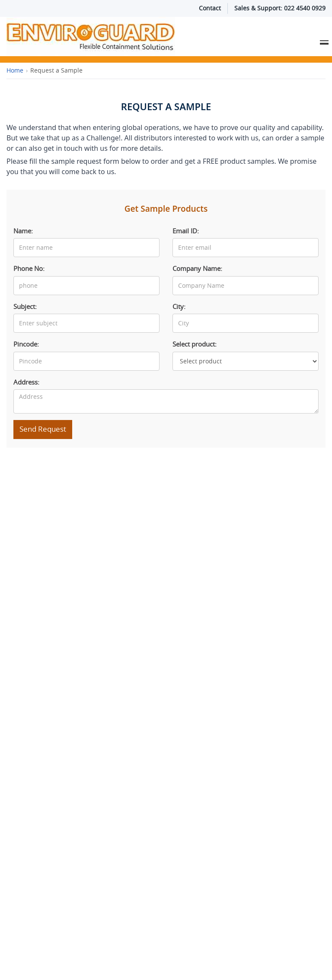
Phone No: (29, 269)
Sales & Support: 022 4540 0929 (280, 8)
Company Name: (197, 269)
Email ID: (186, 231)
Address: (26, 382)
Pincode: (26, 344)
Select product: (195, 344)
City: (179, 307)
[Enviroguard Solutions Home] (138, 37)
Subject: (25, 307)
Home (15, 70)
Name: (23, 231)
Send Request (43, 429)
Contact (210, 8)
